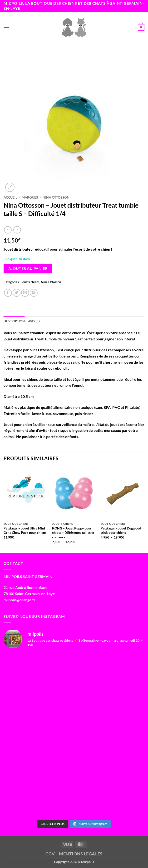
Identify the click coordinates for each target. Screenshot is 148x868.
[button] (6, 27)
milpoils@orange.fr (20, 600)
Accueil (10, 197)
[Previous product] (17, 230)
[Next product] (8, 230)
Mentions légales (81, 854)
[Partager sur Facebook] (8, 293)
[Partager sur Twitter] (17, 293)
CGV (50, 854)
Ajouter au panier (28, 268)
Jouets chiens (30, 282)
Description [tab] (14, 321)
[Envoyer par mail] (25, 293)
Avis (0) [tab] (34, 321)
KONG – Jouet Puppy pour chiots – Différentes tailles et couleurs (73, 533)
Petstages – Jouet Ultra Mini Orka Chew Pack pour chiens (25, 530)
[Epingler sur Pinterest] (34, 293)
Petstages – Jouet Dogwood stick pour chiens (121, 530)
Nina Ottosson (56, 197)
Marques (30, 197)
